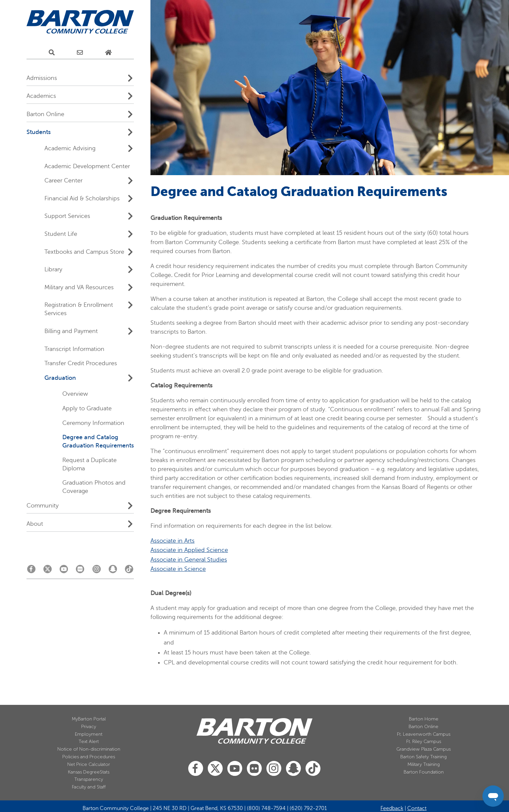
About (35, 524)
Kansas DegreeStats (89, 772)
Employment (89, 734)
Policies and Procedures (89, 757)
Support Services (67, 216)
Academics (41, 96)
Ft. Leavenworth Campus (424, 734)
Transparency (89, 779)
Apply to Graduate (87, 408)
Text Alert (89, 742)
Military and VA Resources (79, 287)
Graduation (60, 378)
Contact (417, 808)
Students (39, 132)
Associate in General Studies (189, 560)
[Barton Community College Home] (80, 22)
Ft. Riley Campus (424, 742)
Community (43, 506)
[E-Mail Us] (80, 53)
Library (53, 269)
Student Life (61, 234)
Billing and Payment (71, 331)
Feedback (392, 808)
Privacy (89, 727)
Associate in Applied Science (189, 550)
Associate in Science (178, 569)
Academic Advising (70, 148)
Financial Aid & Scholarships (82, 198)
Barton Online (45, 114)
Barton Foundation (424, 772)
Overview (75, 394)
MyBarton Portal (89, 719)
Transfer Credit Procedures (81, 363)
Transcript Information (74, 349)
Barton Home (424, 719)
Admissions (42, 78)
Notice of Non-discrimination (89, 749)
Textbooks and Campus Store (84, 252)
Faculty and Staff (89, 787)
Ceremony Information (93, 423)
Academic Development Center (87, 166)
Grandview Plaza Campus (424, 749)
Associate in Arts (172, 541)
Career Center (63, 180)
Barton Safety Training (424, 757)
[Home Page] (108, 53)
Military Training (424, 764)
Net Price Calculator (89, 764)
